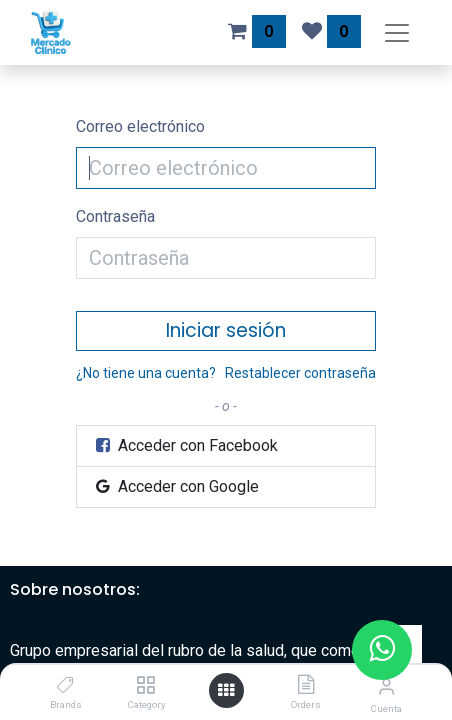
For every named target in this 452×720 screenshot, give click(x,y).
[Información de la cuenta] (386, 686)
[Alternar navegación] (397, 32)
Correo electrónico (140, 126)
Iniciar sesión (226, 330)
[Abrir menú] (226, 690)
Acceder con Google (176, 486)
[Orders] (306, 685)
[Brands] (65, 685)
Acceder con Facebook (185, 445)
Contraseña (115, 216)
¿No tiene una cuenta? (146, 373)
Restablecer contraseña (300, 373)
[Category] (145, 685)
